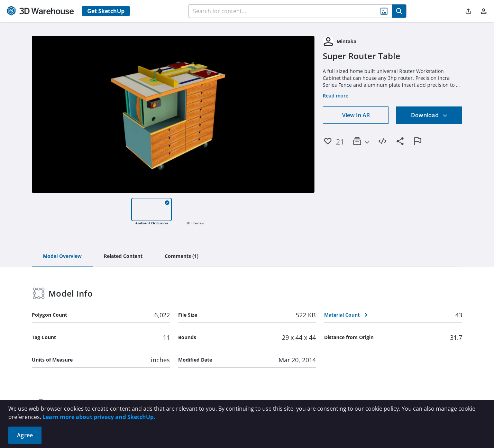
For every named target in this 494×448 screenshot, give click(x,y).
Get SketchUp (106, 11)
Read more (336, 96)
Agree (25, 435)
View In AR (356, 115)
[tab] (62, 256)
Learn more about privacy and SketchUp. (99, 417)
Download (429, 115)
